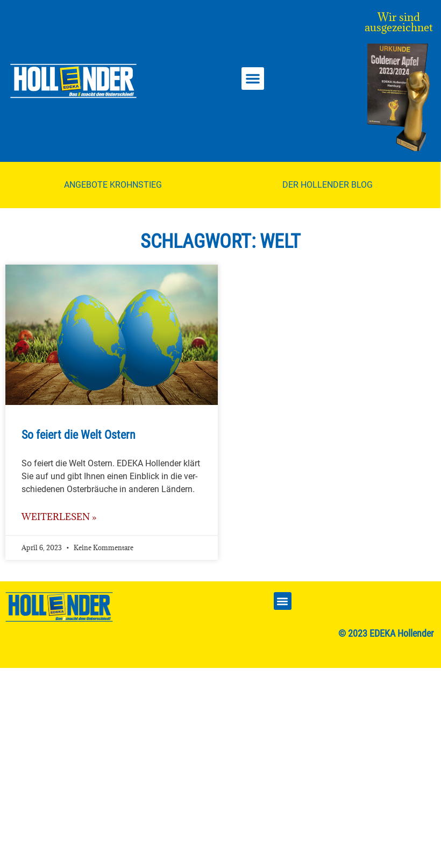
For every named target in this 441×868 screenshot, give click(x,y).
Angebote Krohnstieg (113, 185)
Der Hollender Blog (328, 185)
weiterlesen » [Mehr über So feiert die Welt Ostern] (59, 517)
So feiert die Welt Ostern (79, 435)
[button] (253, 79)
